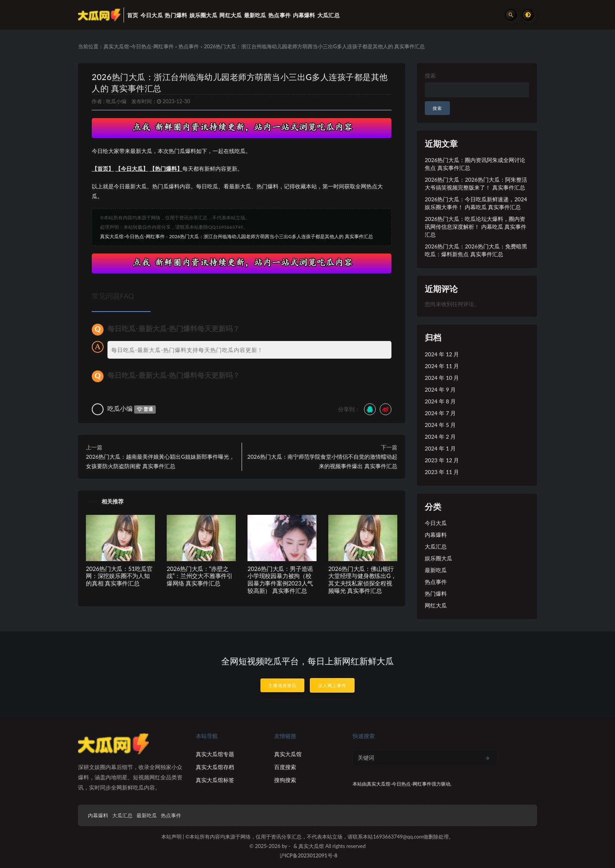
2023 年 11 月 (442, 472)
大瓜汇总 (436, 546)
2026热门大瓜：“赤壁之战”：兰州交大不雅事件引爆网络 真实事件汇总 (200, 576)
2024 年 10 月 (442, 378)
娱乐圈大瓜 (439, 558)
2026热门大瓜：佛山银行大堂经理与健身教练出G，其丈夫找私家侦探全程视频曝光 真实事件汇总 (362, 580)
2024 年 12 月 (442, 354)
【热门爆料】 (166, 169)
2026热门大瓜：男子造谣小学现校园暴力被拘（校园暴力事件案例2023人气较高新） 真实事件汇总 (280, 580)
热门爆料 (436, 594)
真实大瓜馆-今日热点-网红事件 (139, 46)
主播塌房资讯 (282, 685)
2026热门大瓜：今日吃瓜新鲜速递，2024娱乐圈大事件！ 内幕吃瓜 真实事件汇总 (476, 203)
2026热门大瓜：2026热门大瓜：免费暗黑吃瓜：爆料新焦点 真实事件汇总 (476, 250)
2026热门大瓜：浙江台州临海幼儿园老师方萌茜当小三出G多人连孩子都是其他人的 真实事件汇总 (271, 236)
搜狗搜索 (285, 780)
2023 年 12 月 (442, 460)
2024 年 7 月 (440, 413)
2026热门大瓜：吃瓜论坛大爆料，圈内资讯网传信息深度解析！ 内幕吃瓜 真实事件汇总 (476, 227)
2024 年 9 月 (440, 389)
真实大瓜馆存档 (215, 767)
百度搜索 (285, 767)
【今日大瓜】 (132, 169)
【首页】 (103, 169)
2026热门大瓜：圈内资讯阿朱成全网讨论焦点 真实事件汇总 (475, 164)
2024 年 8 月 (440, 401)
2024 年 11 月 (442, 366)
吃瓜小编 (116, 101)
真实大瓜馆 (288, 754)
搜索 (430, 76)
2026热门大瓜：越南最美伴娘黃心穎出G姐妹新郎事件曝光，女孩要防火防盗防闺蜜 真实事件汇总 (160, 461)
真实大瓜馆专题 (215, 754)
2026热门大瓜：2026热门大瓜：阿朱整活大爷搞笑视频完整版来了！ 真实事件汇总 (476, 183)
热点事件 (189, 46)
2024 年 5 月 (440, 425)
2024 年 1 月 (440, 448)
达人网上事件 (332, 685)
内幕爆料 (436, 535)
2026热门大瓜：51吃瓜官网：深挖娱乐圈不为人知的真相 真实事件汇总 (119, 576)
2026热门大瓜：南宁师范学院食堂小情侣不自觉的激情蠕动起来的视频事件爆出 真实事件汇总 (322, 461)
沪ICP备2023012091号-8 (308, 855)
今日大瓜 (436, 523)
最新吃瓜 (436, 570)
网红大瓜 (436, 605)
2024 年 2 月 (440, 437)
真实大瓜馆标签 (215, 780)
